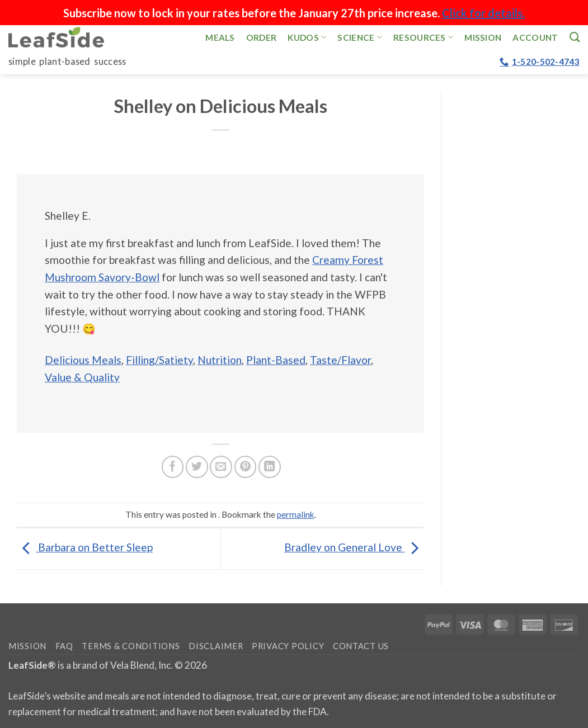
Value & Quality (82, 377)
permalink (296, 514)
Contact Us (361, 646)
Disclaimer (216, 646)
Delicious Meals (83, 360)
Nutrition (220, 360)
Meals (220, 37)
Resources (423, 37)
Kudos (307, 37)
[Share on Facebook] (173, 467)
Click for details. (483, 13)
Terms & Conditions (131, 646)
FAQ (64, 646)
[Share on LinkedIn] (270, 467)
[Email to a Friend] (221, 467)
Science (360, 37)
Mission (483, 37)
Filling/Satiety (159, 360)
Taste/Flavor (340, 360)
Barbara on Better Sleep (85, 547)
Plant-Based (276, 360)
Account (535, 37)
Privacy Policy (288, 646)
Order (262, 37)
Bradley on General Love (354, 547)
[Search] (575, 37)
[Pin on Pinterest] (246, 467)
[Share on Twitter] (197, 467)
